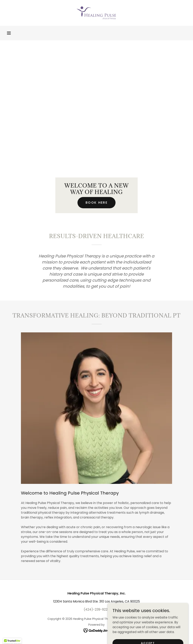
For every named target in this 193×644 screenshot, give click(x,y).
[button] (9, 33)
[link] (96, 13)
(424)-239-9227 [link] (97, 609)
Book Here (96, 203)
